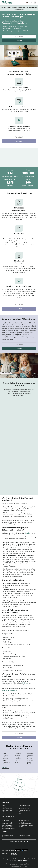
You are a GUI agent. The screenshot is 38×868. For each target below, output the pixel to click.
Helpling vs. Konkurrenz (8, 807)
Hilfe (20, 813)
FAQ (20, 812)
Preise (3, 812)
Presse (3, 805)
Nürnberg (30, 755)
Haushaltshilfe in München (8, 827)
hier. (20, 247)
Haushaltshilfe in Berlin (7, 825)
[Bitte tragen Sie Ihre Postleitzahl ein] (19, 36)
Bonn (29, 757)
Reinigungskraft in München (26, 822)
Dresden (17, 762)
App (3, 813)
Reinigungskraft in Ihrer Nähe (26, 825)
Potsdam (6, 755)
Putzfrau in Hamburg (7, 822)
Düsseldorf (18, 753)
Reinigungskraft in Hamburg (26, 824)
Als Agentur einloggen (25, 835)
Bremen (17, 764)
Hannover (18, 760)
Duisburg (30, 759)
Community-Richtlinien (25, 805)
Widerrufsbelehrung (24, 809)
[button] (29, 3)
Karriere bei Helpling (7, 810)
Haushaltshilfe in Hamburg (8, 828)
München (6, 757)
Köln (4, 760)
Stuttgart (18, 755)
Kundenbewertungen (7, 809)
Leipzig (17, 757)
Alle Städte (6, 768)
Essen (29, 762)
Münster (30, 764)
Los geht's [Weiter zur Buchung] (19, 41)
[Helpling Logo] (7, 3)
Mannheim (30, 753)
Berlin (5, 753)
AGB (20, 807)
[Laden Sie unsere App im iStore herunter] (18, 850)
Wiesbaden (30, 760)
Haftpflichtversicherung (25, 810)
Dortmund (18, 759)
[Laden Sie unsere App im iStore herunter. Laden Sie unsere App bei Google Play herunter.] (25, 850)
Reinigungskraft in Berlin (25, 820)
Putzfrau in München (7, 824)
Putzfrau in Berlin (6, 820)
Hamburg (6, 759)
